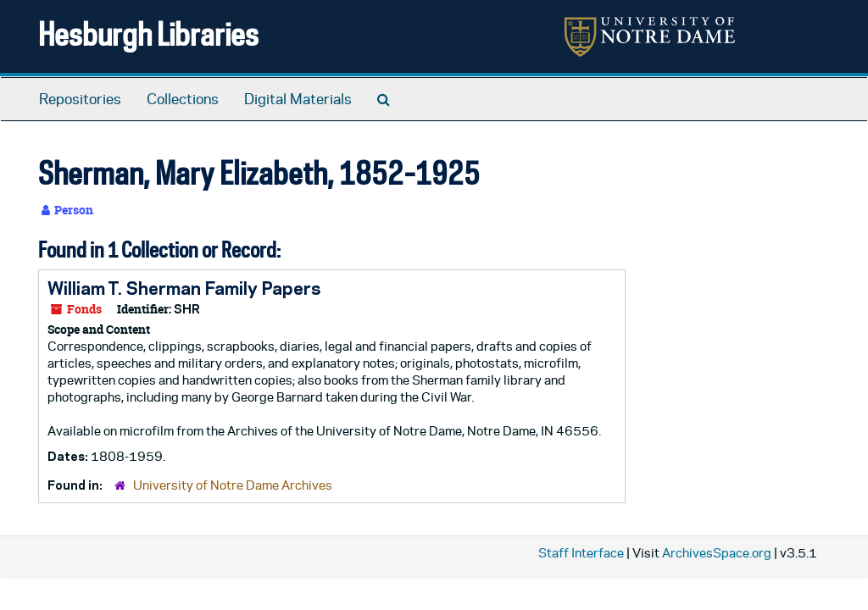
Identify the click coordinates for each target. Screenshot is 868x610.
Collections (183, 99)
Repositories (80, 99)
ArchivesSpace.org (717, 553)
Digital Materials (298, 99)
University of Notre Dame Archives (233, 485)
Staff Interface (581, 553)
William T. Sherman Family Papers (184, 288)
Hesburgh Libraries (148, 33)
